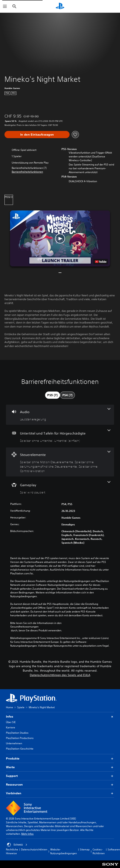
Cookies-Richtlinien (99, 851)
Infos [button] (60, 717)
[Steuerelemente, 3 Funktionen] (60, 462)
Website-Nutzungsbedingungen (64, 851)
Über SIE (11, 722)
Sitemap (85, 849)
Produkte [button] (60, 759)
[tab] (53, 395)
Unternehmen (14, 743)
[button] (27, 172)
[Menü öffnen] (5, 6)
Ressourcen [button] (60, 785)
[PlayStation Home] (60, 6)
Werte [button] (60, 767)
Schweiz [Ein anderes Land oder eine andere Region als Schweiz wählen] (17, 845)
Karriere (11, 727)
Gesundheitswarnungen (24, 627)
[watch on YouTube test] (101, 262)
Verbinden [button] (60, 793)
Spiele (21, 707)
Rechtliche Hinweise (12, 851)
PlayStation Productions (20, 738)
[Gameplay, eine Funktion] (60, 488)
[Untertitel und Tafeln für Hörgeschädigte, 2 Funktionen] (60, 436)
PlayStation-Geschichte (20, 749)
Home (9, 707)
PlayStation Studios (17, 733)
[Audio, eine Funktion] (60, 415)
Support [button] (60, 776)
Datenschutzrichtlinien (34, 849)
